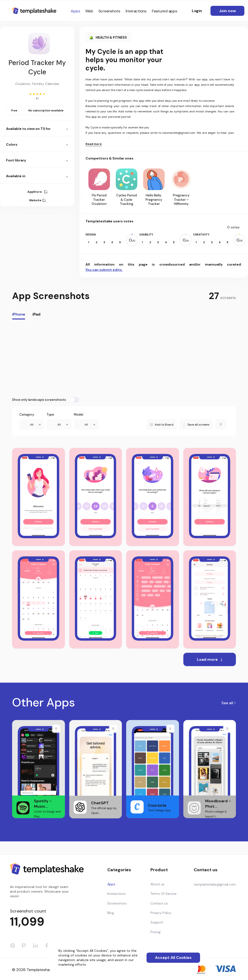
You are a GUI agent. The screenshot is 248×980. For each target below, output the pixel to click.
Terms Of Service (163, 894)
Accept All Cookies (173, 958)
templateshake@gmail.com (215, 884)
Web (89, 11)
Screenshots (109, 11)
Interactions (136, 11)
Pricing (155, 932)
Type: (51, 415)
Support (157, 922)
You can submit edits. (104, 270)
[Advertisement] (124, 358)
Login (197, 11)
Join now (227, 11)
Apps (75, 11)
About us (157, 884)
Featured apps (165, 11)
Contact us (159, 903)
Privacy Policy (161, 913)
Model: (79, 415)
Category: (27, 415)
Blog (111, 913)
